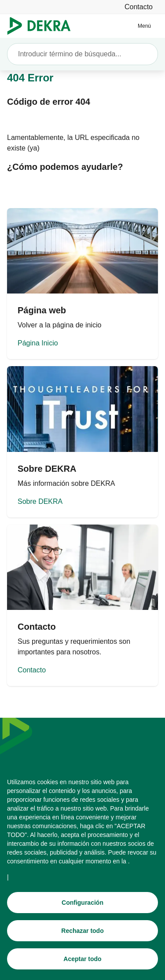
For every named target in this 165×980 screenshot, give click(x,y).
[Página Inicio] (82, 284)
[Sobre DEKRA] (82, 442)
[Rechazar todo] (82, 931)
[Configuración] (82, 903)
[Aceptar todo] (82, 959)
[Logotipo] (42, 26)
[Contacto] (139, 7)
